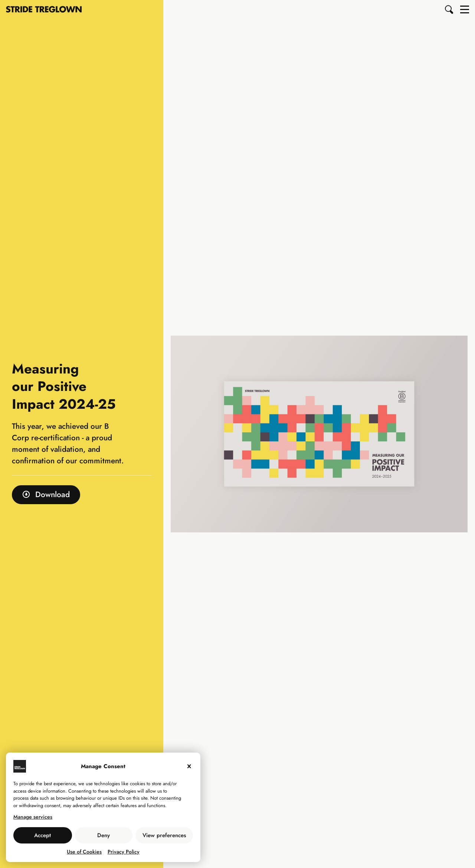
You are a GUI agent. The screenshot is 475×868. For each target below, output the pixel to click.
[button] (449, 9)
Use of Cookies (84, 852)
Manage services (33, 817)
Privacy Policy (124, 852)
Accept (42, 835)
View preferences (164, 835)
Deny (104, 835)
